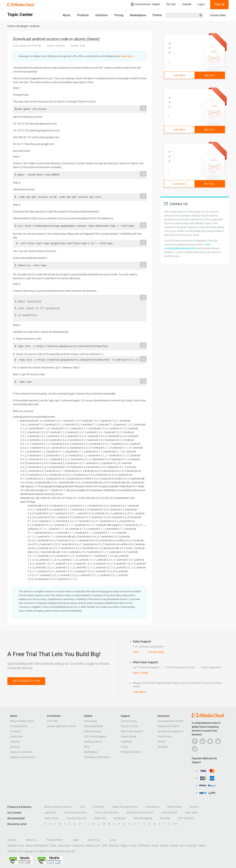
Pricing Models (19, 726)
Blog (86, 747)
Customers (16, 736)
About (67, 15)
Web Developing (143, 818)
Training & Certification (97, 757)
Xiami (182, 846)
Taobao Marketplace (37, 846)
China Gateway (93, 731)
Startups (15, 747)
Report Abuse (129, 736)
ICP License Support (95, 736)
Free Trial (52, 721)
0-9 (175, 824)
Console (187, 4)
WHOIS (162, 742)
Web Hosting (175, 807)
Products (83, 15)
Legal (75, 840)
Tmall (53, 846)
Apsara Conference (21, 752)
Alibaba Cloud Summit (23, 757)
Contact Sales (218, 15)
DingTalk (192, 846)
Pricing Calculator (131, 752)
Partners (158, 15)
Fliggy (124, 846)
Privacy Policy (54, 840)
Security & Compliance (170, 731)
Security (194, 807)
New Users (192, 812)
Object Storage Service (125, 807)
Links (113, 840)
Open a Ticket (140, 673)
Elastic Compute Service (58, 807)
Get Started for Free (26, 681)
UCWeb (164, 846)
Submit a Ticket (130, 726)
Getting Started (93, 742)
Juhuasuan (64, 846)
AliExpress (78, 846)
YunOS (133, 846)
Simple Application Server (61, 726)
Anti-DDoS (98, 807)
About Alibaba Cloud (22, 721)
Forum (125, 747)
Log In (201, 4)
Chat (136, 652)
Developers (120, 818)
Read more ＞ (128, 56)
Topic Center (51, 818)
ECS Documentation (76, 812)
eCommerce (152, 807)
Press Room (165, 736)
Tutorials (165, 818)
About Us (31, 840)
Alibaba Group (16, 846)
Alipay (202, 846)
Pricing (119, 15)
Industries (100, 818)
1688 (104, 846)
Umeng (174, 846)
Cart (171, 4)
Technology (90, 721)
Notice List (94, 840)
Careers (12, 840)
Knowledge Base (93, 726)
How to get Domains (107, 812)
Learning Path (169, 812)
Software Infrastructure (140, 812)
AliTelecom (144, 846)
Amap (155, 846)
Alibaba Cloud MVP (169, 726)
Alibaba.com (93, 846)
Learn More (179, 75)
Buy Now (210, 75)
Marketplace (138, 15)
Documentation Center (171, 721)
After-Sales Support (132, 731)
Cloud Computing (76, 818)
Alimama (114, 846)
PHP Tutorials (186, 818)
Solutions (101, 15)
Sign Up (219, 4)
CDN (82, 807)
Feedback (126, 742)
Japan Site (50, 812)
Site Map (163, 747)
